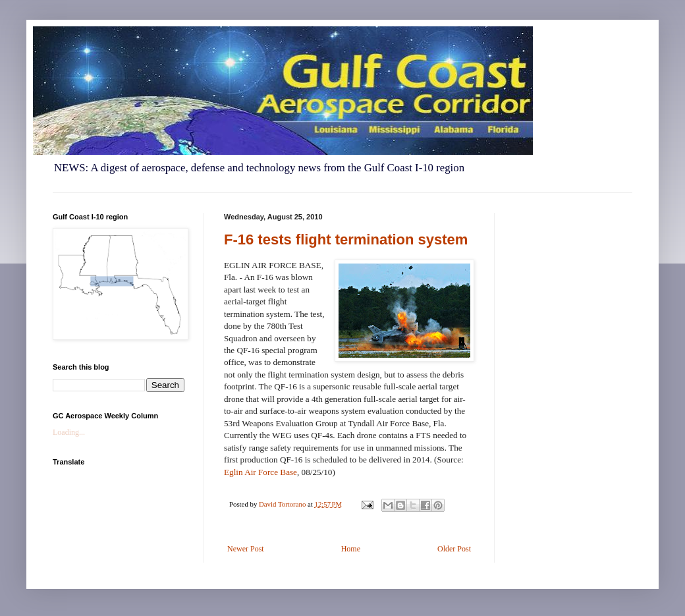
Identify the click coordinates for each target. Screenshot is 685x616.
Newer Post (246, 549)
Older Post (454, 549)
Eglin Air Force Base (260, 472)
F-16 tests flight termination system (346, 239)
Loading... (69, 432)
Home (351, 549)
